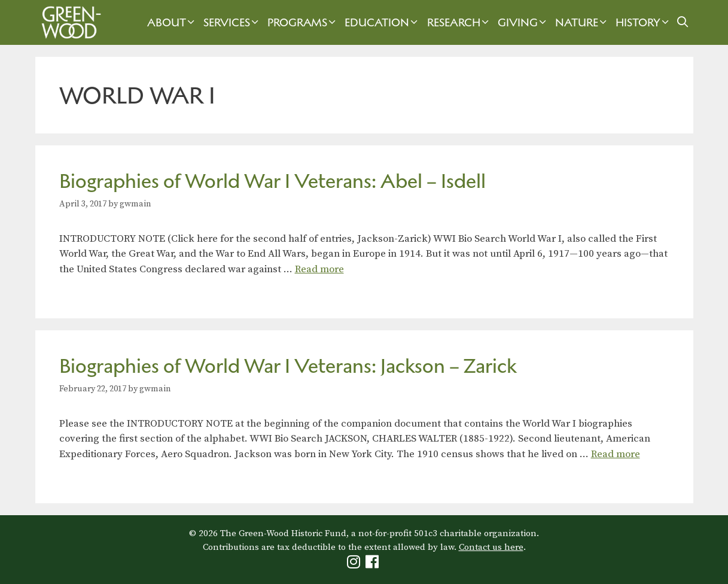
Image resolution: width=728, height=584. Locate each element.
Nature (582, 22)
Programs (303, 22)
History (644, 22)
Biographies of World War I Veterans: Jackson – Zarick (288, 366)
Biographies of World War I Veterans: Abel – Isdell (272, 181)
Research (459, 22)
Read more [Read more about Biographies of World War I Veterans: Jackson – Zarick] (616, 454)
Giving (523, 22)
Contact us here (491, 547)
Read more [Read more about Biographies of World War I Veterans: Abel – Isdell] (319, 269)
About (172, 22)
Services (232, 22)
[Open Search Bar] (682, 22)
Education (383, 22)
